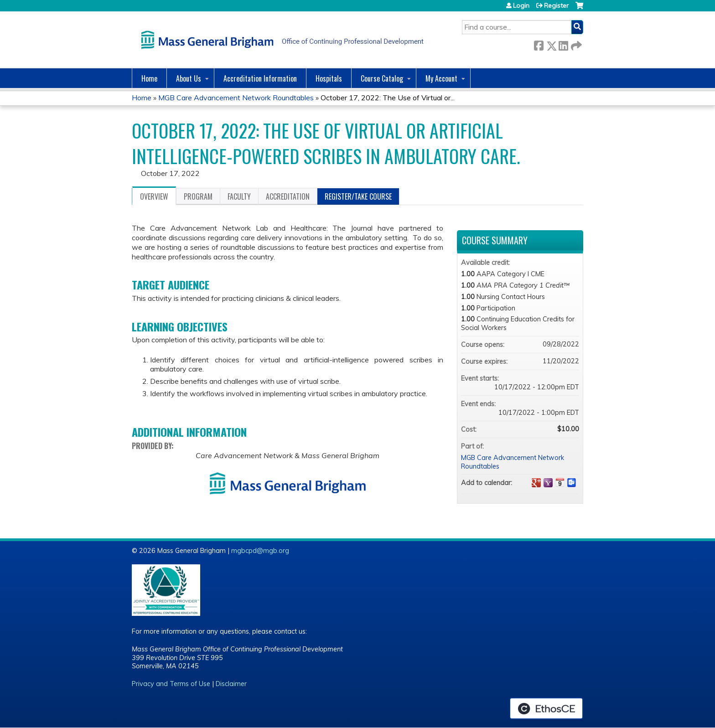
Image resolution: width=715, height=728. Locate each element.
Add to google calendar (536, 483)
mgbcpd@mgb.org (260, 551)
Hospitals (329, 78)
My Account (441, 78)
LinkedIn (563, 44)
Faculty (239, 196)
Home (149, 78)
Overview (154, 196)
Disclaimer (231, 684)
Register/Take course (358, 196)
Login (521, 5)
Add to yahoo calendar (548, 483)
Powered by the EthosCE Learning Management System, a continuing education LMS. (546, 708)
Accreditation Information (260, 78)
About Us (189, 78)
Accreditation (288, 196)
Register (556, 5)
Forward (575, 44)
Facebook (539, 44)
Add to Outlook (572, 483)
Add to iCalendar (560, 482)
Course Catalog (382, 78)
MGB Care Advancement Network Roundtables (236, 98)
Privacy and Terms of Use (171, 684)
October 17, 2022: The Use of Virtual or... (388, 98)
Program (198, 196)
